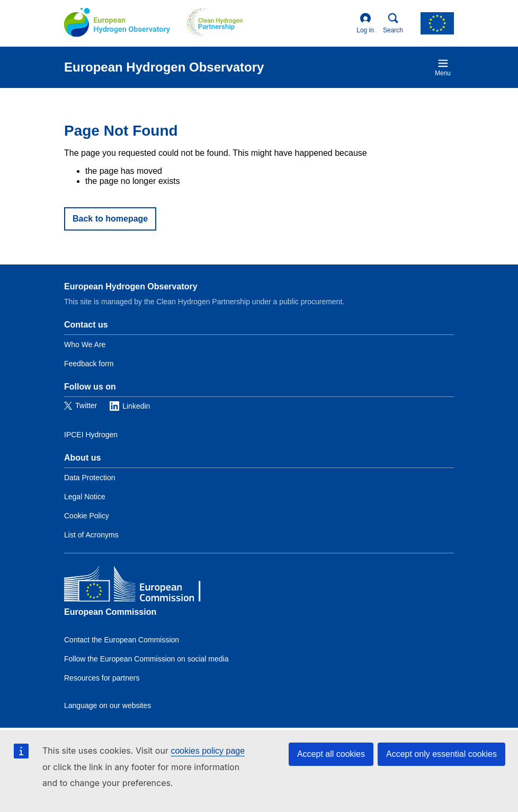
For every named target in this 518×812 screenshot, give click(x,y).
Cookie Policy (87, 516)
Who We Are (85, 345)
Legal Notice (85, 497)
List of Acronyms (91, 535)
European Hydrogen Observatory (131, 286)
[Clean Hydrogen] (215, 23)
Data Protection (90, 478)
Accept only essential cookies (441, 754)
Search (393, 23)
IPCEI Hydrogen (91, 435)
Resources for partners (102, 678)
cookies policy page (208, 751)
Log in (365, 23)
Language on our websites (108, 705)
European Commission (110, 612)
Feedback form (89, 364)
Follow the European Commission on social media (146, 659)
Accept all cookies (331, 754)
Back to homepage (110, 219)
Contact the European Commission (122, 640)
